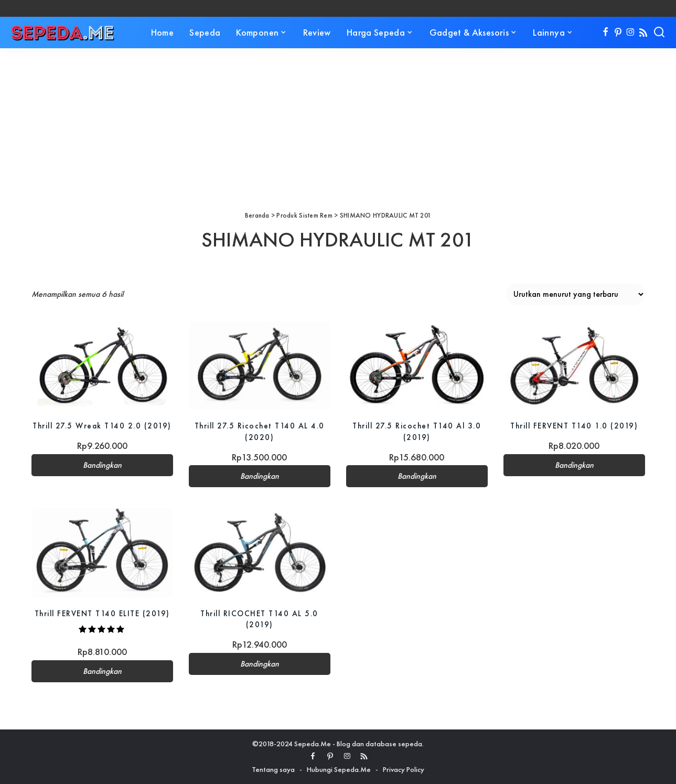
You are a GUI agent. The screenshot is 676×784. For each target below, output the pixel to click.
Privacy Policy (404, 769)
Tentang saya (273, 769)
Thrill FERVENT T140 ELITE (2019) (102, 613)
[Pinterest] (618, 33)
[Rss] (643, 33)
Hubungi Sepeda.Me (339, 769)
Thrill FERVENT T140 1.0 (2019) (574, 426)
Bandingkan (102, 465)
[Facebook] (605, 33)
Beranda (257, 215)
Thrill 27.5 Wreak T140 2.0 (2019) (102, 426)
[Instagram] (631, 33)
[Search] (659, 33)
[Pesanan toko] (576, 294)
